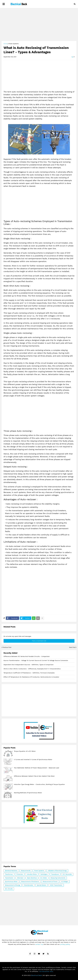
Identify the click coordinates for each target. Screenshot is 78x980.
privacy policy (65, 944)
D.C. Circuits (9, 889)
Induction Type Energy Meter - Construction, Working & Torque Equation (39, 784)
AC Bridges (65, 882)
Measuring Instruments (58, 878)
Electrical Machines (11, 871)
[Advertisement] (39, 25)
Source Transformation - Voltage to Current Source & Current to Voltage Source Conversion (36, 660)
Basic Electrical (32, 878)
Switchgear (44, 874)
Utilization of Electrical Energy (57, 871)
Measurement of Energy (13, 885)
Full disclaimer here (46, 971)
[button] (4, 4)
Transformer (9, 874)
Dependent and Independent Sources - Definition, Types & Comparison (29, 665)
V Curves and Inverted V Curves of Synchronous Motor (33, 759)
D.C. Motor (44, 878)
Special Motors (41, 885)
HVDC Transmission (56, 885)
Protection (20, 874)
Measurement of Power (50, 882)
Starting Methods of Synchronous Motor (28, 793)
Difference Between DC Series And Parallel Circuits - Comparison (27, 656)
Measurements (26, 871)
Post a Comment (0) (39, 641)
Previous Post (7, 647)
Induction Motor (32, 874)
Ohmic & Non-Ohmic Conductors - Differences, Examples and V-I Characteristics (32, 669)
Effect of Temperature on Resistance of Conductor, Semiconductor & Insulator (31, 677)
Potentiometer (28, 885)
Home (5, 44)
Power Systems (14, 44)
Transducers (55, 874)
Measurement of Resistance (30, 882)
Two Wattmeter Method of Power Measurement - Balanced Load (36, 768)
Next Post (72, 647)
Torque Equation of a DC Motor (25, 751)
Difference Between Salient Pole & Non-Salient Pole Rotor (34, 776)
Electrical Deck (36, 975)
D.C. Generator (67, 874)
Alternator (20, 878)
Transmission (9, 878)
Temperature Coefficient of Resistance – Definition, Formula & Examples (29, 673)
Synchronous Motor (11, 882)
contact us (39, 944)
